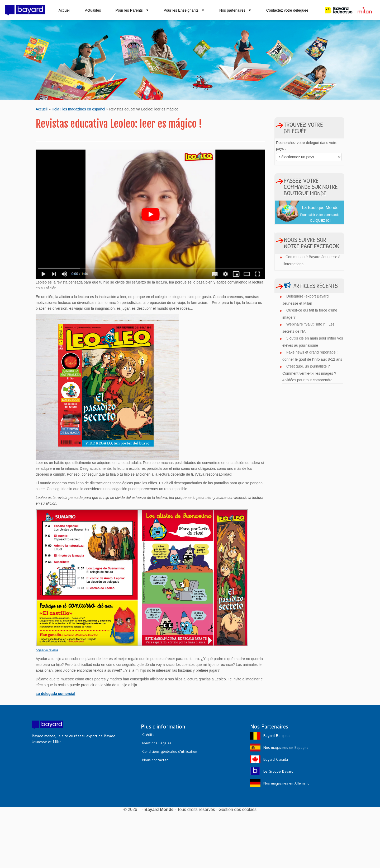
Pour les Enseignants (184, 10)
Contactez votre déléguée (287, 10)
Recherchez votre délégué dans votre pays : (307, 146)
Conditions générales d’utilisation (170, 751)
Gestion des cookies (237, 809)
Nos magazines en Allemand (286, 783)
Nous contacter (155, 760)
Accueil (65, 10)
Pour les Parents (132, 10)
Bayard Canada (275, 759)
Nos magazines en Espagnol (286, 748)
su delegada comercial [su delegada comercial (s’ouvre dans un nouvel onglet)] (55, 694)
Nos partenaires (236, 10)
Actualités (93, 10)
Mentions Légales (157, 743)
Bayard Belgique (277, 736)
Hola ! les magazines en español (78, 109)
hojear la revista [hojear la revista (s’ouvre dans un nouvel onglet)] (47, 650)
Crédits (148, 735)
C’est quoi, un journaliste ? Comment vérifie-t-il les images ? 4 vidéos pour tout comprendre (309, 373)
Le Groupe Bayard (278, 771)
